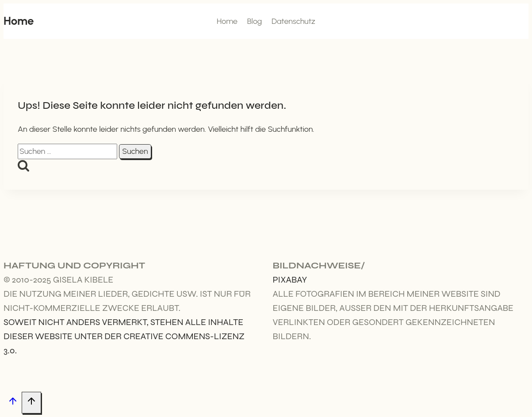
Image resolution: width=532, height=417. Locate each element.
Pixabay (290, 280)
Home (227, 21)
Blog (255, 21)
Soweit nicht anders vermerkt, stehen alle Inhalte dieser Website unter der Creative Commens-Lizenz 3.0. (124, 336)
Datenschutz (293, 21)
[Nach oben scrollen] (13, 403)
